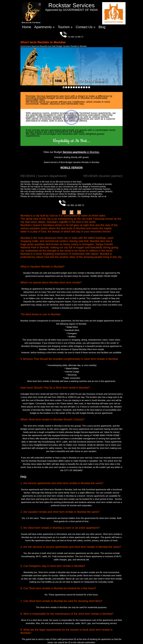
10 (87, 87)
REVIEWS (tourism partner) (103, 176)
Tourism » (65, 27)
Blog (102, 27)
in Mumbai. (81, 152)
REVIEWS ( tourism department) (43, 176)
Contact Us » (85, 27)
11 (89, 87)
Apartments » (44, 27)
